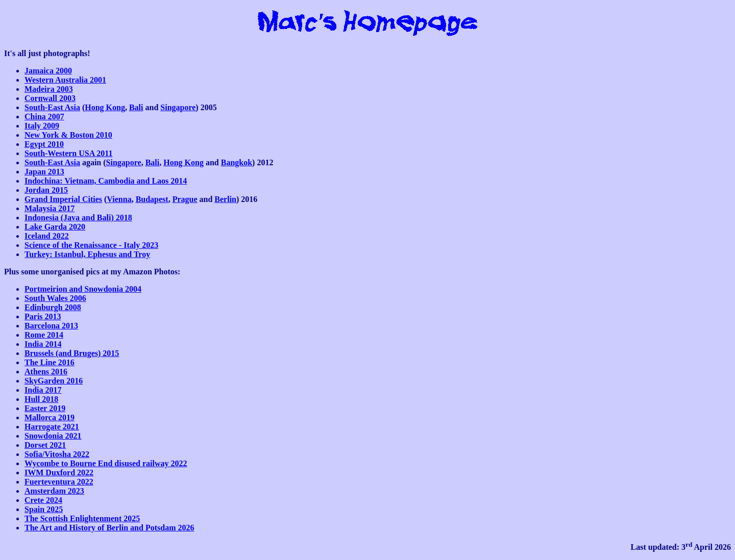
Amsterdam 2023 (54, 491)
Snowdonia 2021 (53, 436)
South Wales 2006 (55, 298)
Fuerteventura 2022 (59, 482)
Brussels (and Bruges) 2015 (72, 353)
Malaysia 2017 (50, 208)
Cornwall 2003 (50, 98)
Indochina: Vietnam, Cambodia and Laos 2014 (106, 181)
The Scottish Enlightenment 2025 (82, 518)
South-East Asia (52, 107)
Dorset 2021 (45, 445)
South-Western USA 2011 (68, 153)
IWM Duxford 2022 (59, 473)
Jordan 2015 (46, 190)
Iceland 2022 (47, 236)
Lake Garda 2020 (55, 227)
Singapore (178, 107)
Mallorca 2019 (50, 417)
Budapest (152, 199)
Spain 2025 (44, 509)
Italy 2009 (42, 126)
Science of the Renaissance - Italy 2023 (91, 245)
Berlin (225, 199)
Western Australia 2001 (65, 80)
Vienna (119, 199)
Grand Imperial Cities (63, 199)
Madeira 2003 (49, 89)
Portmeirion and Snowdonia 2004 (83, 289)
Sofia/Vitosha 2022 (57, 454)
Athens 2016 (46, 372)
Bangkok (237, 162)
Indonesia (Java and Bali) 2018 (78, 218)
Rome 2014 (44, 335)
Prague (185, 199)
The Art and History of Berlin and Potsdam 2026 (109, 528)
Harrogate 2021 (52, 427)
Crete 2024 (43, 500)
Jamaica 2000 (48, 71)
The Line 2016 (50, 362)
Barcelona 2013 (51, 326)
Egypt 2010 (44, 144)
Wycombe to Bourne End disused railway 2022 (106, 463)
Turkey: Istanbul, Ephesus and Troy (87, 254)
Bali (136, 107)
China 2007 (44, 117)
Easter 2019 (45, 408)
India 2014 (43, 344)
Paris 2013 (43, 316)
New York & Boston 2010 (68, 135)
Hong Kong (105, 107)
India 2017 (43, 390)
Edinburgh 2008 (53, 307)
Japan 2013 (44, 172)
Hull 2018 (41, 399)
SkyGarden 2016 (54, 381)
